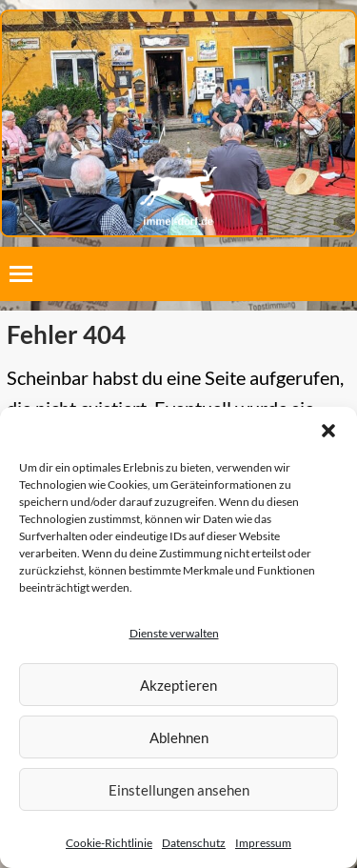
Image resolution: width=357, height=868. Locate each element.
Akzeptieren (178, 685)
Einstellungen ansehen (179, 790)
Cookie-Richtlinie (109, 843)
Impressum (263, 843)
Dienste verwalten (174, 633)
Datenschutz (194, 843)
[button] (328, 431)
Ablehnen (179, 737)
